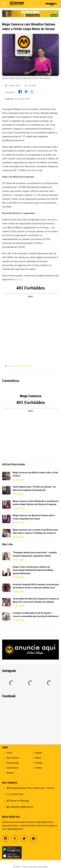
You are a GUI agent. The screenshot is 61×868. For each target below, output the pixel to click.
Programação (13, 763)
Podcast (39, 763)
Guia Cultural (12, 768)
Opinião (38, 753)
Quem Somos (13, 758)
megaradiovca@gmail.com (21, 807)
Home (9, 753)
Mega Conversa (24, 366)
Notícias (13, 366)
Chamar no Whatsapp (19, 801)
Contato (39, 768)
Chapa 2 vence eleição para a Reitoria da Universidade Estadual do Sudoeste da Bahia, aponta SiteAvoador (33, 570)
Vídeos (38, 758)
